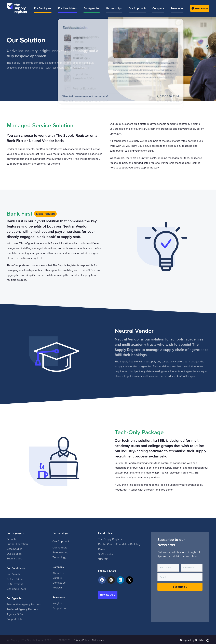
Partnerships (60, 532)
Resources (59, 596)
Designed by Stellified (193, 639)
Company (58, 566)
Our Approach (61, 540)
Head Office (105, 532)
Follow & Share (107, 570)
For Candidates (16, 567)
